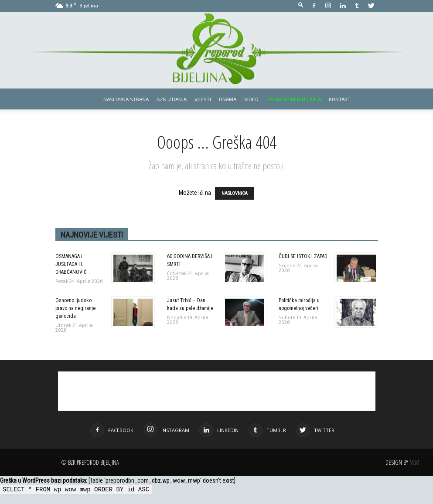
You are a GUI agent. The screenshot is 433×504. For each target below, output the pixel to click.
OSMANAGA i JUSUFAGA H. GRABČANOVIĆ (71, 264)
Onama (228, 99)
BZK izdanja (172, 99)
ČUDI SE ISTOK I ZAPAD (303, 256)
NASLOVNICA (235, 193)
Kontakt (340, 99)
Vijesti (203, 99)
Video (251, 99)
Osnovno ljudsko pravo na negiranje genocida (75, 308)
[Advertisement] (217, 391)
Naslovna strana (126, 99)
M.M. (415, 462)
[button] (301, 5)
